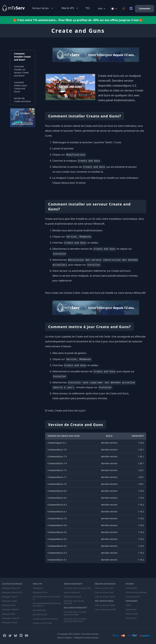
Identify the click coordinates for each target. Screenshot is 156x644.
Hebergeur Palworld (11, 618)
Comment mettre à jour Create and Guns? (21, 87)
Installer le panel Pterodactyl (45, 619)
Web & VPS (70, 8)
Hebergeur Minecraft (11, 588)
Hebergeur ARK (8, 614)
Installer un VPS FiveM (42, 623)
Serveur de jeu (43, 8)
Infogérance (38, 588)
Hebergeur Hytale (9, 622)
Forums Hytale (132, 614)
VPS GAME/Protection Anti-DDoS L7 (47, 598)
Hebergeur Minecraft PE (12, 592)
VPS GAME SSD (39, 610)
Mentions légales (65, 638)
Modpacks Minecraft (72, 597)
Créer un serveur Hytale (105, 597)
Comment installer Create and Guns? (22, 57)
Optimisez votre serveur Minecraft (74, 602)
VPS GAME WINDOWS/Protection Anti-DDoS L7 (47, 605)
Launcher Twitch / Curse (107, 142)
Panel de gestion (133, 597)
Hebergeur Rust (9, 605)
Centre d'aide (131, 588)
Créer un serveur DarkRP (105, 610)
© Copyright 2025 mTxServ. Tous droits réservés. (78, 634)
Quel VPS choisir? (40, 614)
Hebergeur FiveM (9, 601)
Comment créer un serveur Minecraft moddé (75, 613)
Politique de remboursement (86, 638)
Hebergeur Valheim (10, 610)
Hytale (128, 605)
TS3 (88, 8)
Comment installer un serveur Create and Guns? (21, 71)
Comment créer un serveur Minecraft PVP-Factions (75, 620)
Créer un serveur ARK (104, 588)
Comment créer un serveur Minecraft (78, 588)
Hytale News (131, 610)
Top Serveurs (131, 618)
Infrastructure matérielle (136, 592)
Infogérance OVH (40, 592)
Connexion (145, 8)
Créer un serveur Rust (104, 592)
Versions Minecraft (72, 592)
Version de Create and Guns (22, 100)
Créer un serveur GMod (105, 605)
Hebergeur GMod (9, 597)
